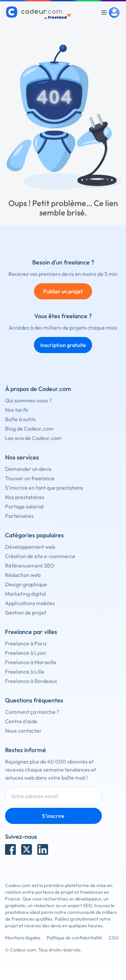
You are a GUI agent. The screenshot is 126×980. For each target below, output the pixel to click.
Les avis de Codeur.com (33, 438)
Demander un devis (28, 469)
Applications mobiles (30, 603)
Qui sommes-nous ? (28, 400)
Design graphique (26, 584)
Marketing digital (26, 594)
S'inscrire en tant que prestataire (44, 488)
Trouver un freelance (30, 478)
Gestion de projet (26, 612)
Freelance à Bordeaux (31, 681)
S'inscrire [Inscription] (53, 816)
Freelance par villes (31, 632)
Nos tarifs (17, 410)
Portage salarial (24, 506)
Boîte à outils (20, 419)
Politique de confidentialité (74, 938)
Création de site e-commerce (40, 556)
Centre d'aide (21, 721)
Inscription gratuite (63, 345)
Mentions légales (23, 938)
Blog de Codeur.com (29, 429)
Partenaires (19, 516)
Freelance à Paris (26, 643)
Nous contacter (23, 731)
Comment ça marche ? (32, 712)
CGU (114, 938)
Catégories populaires (34, 535)
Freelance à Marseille (31, 662)
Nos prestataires (25, 497)
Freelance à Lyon (26, 653)
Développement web (30, 547)
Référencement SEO (30, 566)
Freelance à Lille (25, 672)
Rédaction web (23, 575)
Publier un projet (63, 291)
